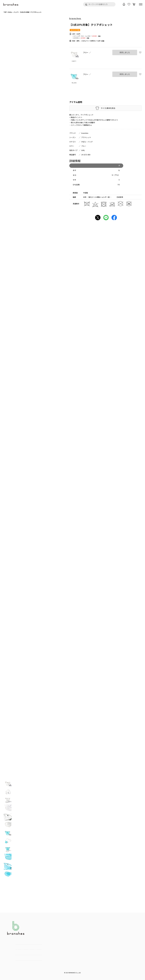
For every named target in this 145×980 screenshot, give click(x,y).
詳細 (99, 36)
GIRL (83, 150)
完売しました (125, 52)
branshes (75, 18)
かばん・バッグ (87, 142)
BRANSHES (72, 973)
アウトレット (86, 137)
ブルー (84, 146)
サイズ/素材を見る (108, 108)
